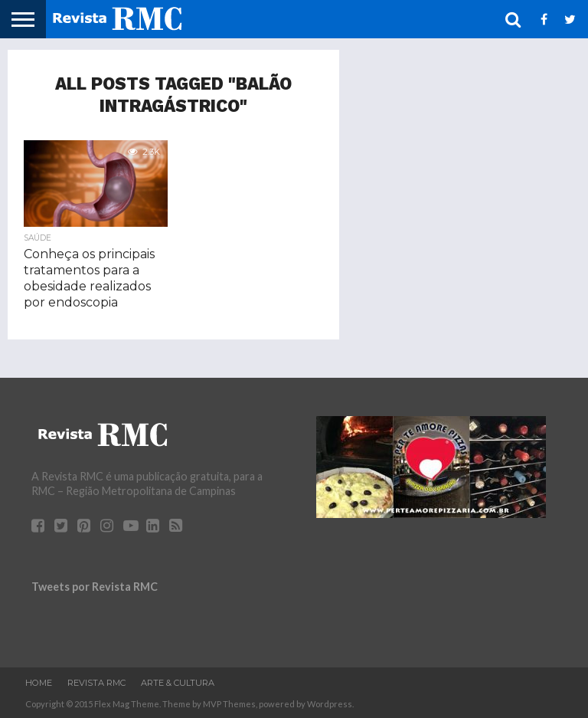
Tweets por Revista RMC (95, 587)
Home (39, 683)
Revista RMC (96, 683)
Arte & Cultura (178, 683)
